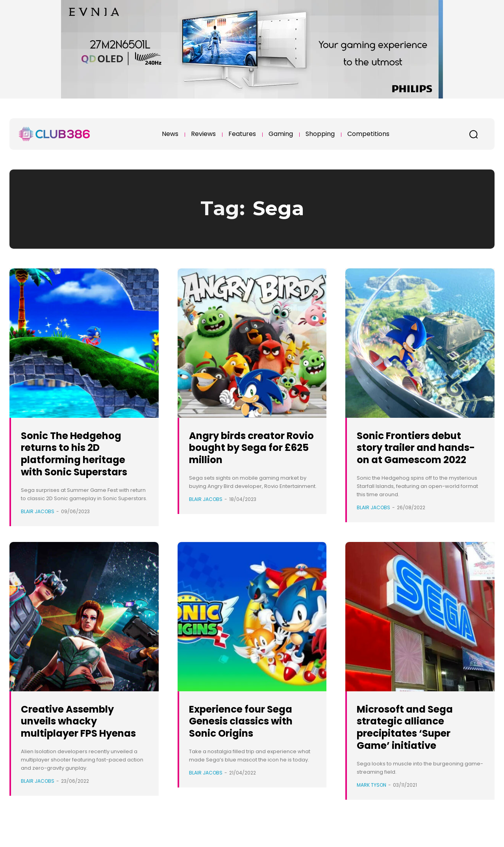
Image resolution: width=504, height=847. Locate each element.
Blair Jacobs (38, 511)
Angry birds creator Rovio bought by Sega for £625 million (252, 448)
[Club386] (54, 134)
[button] (473, 134)
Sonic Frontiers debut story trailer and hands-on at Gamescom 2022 (418, 453)
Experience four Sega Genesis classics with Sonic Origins (250, 729)
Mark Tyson (372, 793)
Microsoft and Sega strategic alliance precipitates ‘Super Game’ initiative (412, 735)
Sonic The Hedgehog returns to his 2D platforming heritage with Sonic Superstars (83, 453)
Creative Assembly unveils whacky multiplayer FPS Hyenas (76, 735)
